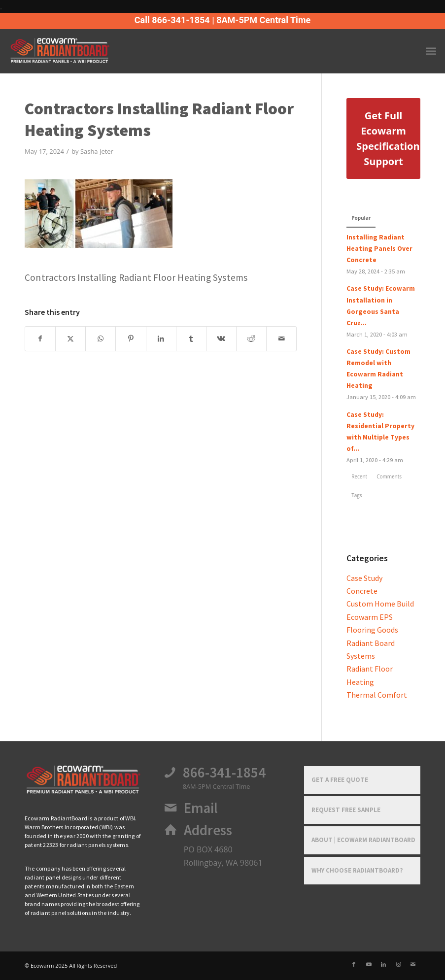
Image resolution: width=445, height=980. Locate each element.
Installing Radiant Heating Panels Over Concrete (379, 249)
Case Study (364, 578)
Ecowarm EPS (370, 617)
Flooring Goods (372, 630)
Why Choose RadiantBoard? (357, 870)
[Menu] (431, 51)
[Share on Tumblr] (191, 338)
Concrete (362, 591)
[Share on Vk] (221, 338)
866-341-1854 (224, 773)
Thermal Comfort (377, 695)
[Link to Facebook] (354, 964)
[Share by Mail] (281, 338)
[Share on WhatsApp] (101, 338)
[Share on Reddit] (251, 338)
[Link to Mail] (413, 964)
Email (201, 808)
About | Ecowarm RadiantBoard (363, 840)
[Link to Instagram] (398, 964)
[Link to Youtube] (369, 964)
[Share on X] (70, 338)
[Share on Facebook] (40, 338)
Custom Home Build (380, 604)
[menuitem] (431, 51)
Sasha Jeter (97, 151)
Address (208, 830)
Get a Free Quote (340, 780)
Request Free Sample (346, 810)
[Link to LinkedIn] (383, 964)
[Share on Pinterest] (131, 338)
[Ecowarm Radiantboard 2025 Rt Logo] (76, 51)
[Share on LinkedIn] (161, 338)
